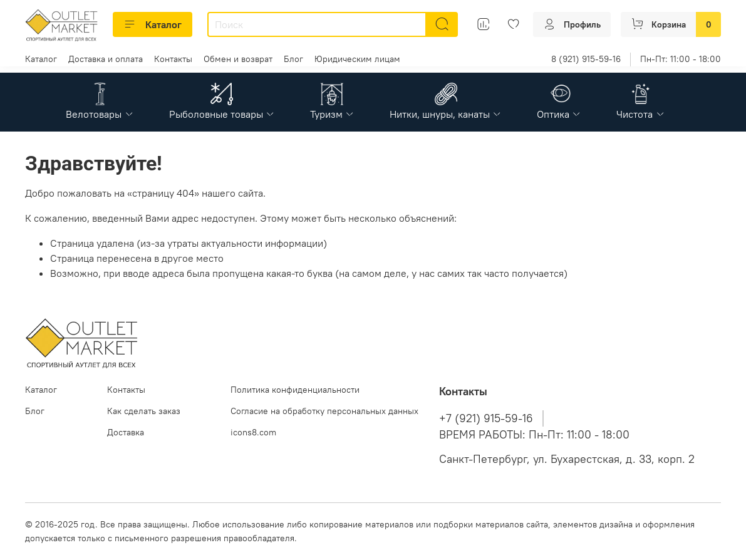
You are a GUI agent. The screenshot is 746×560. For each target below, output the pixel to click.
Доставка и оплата (106, 59)
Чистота (640, 114)
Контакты (173, 59)
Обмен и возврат (238, 59)
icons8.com (253, 432)
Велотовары (100, 114)
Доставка (126, 432)
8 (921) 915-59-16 (586, 59)
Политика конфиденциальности (295, 390)
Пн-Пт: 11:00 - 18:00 (681, 59)
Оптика (559, 114)
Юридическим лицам (357, 59)
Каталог (153, 24)
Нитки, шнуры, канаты (446, 114)
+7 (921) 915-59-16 (486, 418)
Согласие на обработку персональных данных (324, 411)
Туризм (332, 114)
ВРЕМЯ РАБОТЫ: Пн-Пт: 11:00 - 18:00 (534, 435)
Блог (293, 59)
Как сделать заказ (144, 411)
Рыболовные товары (222, 114)
